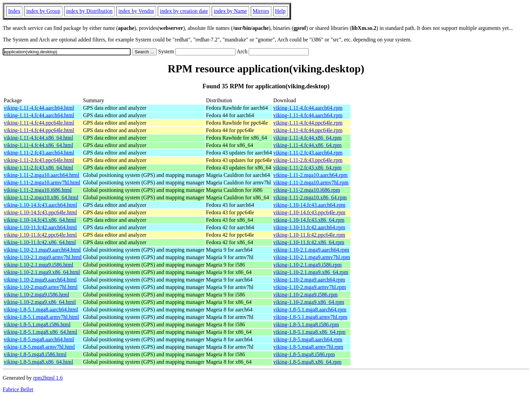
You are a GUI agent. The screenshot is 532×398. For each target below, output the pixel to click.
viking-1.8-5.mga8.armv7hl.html (39, 347)
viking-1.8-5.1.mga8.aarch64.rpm (310, 310)
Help (280, 11)
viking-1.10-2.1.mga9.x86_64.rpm (311, 272)
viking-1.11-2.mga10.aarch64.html (41, 175)
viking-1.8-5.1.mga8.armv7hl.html (41, 317)
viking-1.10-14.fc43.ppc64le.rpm (309, 212)
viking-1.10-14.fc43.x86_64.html (40, 220)
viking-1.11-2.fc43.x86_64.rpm (308, 168)
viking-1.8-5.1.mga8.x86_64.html (40, 332)
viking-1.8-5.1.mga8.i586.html (37, 324)
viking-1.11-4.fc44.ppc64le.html (39, 123)
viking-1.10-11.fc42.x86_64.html (40, 242)
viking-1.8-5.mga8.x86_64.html (38, 362)
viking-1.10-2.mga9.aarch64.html (40, 280)
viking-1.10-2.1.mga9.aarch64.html (42, 250)
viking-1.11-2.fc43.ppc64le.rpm (308, 160)
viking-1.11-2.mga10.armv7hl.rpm (311, 183)
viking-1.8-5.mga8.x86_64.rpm (308, 362)
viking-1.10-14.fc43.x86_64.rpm (309, 220)
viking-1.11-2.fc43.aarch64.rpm (308, 153)
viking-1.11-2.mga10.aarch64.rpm (311, 175)
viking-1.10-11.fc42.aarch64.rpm (309, 227)
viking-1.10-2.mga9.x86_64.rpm (309, 302)
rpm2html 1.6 (48, 378)
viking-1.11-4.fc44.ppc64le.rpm (308, 123)
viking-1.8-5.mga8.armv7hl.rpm (308, 347)
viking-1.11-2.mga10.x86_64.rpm (310, 197)
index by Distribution (89, 11)
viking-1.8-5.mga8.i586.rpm (304, 354)
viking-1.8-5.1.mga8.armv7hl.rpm (310, 317)
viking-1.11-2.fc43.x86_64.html (39, 168)
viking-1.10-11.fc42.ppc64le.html (40, 235)
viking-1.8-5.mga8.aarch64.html (39, 339)
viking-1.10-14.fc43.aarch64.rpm (309, 205)
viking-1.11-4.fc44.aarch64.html (39, 108)
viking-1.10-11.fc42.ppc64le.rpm (309, 235)
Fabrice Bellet (18, 389)
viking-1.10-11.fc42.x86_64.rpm (309, 242)
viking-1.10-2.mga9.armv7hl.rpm (310, 287)
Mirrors (261, 11)
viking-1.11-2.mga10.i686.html (38, 190)
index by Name (230, 11)
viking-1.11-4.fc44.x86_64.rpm (308, 138)
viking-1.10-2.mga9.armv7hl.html (41, 287)
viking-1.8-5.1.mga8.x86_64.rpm (310, 332)
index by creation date (184, 11)
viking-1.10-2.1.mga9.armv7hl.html (43, 257)
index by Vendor (136, 11)
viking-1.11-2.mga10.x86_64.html (41, 197)
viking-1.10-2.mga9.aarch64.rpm (309, 280)
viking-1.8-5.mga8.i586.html (35, 354)
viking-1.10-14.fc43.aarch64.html (40, 205)
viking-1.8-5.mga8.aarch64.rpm (308, 339)
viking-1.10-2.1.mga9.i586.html (39, 265)
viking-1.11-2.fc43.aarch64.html (39, 153)
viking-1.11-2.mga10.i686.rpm (307, 190)
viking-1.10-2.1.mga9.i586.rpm (308, 265)
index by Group (43, 11)
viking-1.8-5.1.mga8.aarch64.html (41, 310)
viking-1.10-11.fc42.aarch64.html (40, 227)
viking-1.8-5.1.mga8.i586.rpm (306, 324)
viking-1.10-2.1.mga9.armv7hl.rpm (312, 257)
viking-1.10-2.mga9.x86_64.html (40, 302)
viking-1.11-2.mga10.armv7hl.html (42, 183)
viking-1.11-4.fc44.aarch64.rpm (308, 108)
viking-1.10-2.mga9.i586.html (36, 295)
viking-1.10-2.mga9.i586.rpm (306, 295)
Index (14, 11)
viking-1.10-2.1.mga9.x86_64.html (42, 272)
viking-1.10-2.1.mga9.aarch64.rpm (311, 250)
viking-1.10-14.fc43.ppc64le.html (40, 212)
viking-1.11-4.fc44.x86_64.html (39, 138)
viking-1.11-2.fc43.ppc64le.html (39, 160)
